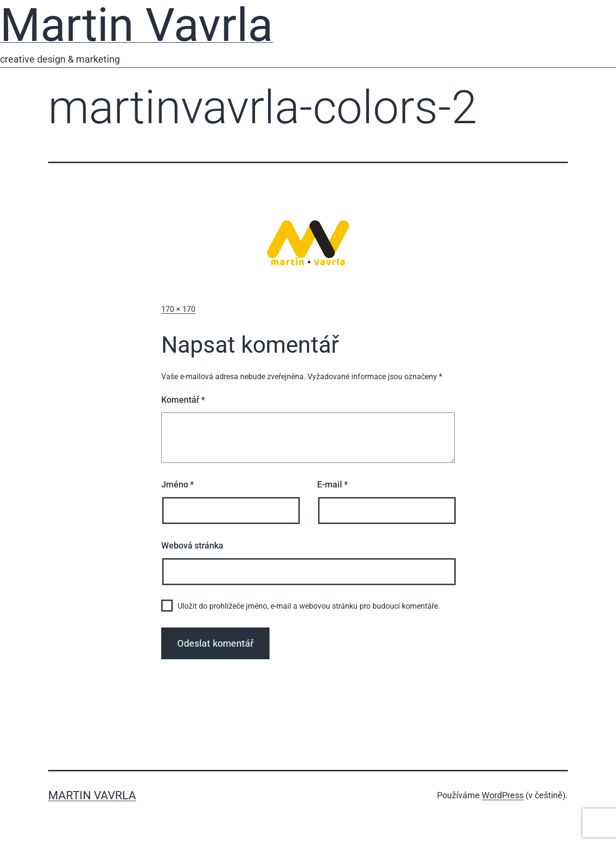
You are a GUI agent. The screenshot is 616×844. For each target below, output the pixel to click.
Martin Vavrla (92, 795)
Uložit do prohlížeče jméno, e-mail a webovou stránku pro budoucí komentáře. (309, 606)
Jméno (178, 484)
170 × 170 (178, 309)
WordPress (503, 795)
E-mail (333, 484)
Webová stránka (192, 545)
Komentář (183, 400)
